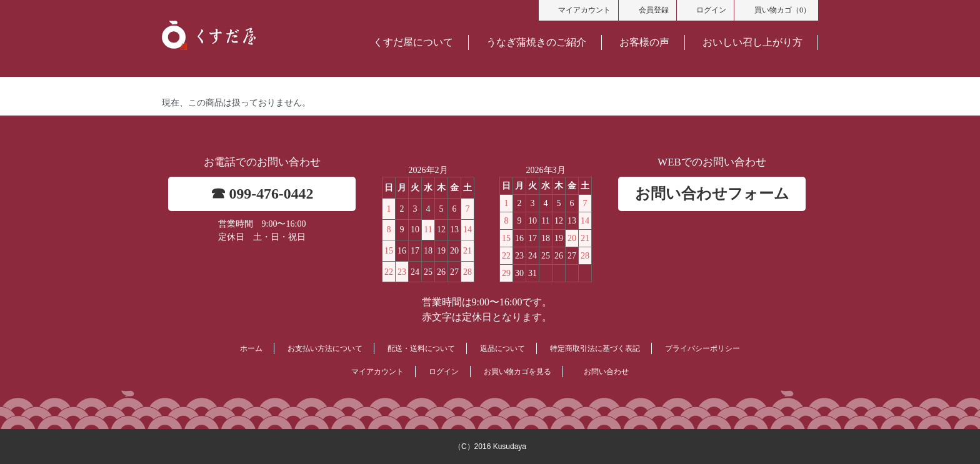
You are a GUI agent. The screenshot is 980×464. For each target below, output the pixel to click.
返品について (502, 348)
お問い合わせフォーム (712, 194)
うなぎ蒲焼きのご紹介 (536, 42)
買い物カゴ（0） (776, 9)
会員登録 (647, 9)
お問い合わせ (606, 372)
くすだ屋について (413, 42)
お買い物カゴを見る (517, 372)
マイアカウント (579, 9)
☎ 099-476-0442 (262, 194)
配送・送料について (421, 348)
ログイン (706, 9)
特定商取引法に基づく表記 (595, 348)
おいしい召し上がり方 (752, 42)
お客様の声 (644, 42)
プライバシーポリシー (702, 348)
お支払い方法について (325, 348)
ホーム (251, 348)
